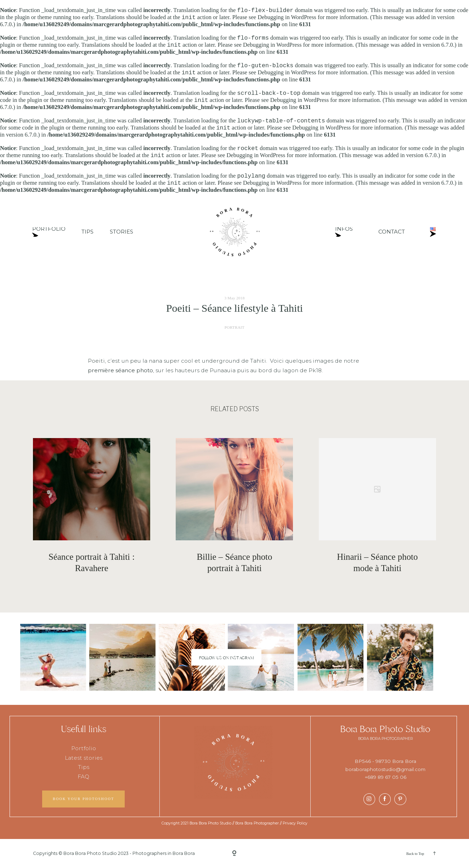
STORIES (122, 232)
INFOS (344, 232)
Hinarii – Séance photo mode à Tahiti (377, 562)
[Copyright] (234, 853)
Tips (84, 767)
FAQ (83, 777)
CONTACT (392, 232)
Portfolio (84, 749)
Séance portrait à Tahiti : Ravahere (92, 562)
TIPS (87, 232)
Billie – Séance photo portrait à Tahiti (234, 562)
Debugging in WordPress (287, 18)
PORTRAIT (235, 327)
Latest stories (84, 758)
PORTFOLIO (49, 232)
